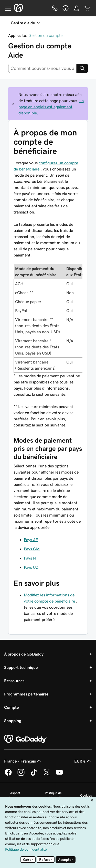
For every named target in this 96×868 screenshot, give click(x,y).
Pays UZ (31, 567)
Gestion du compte (45, 35)
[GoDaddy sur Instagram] (21, 775)
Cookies (86, 795)
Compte (11, 707)
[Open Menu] (6, 8)
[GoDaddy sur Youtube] (59, 775)
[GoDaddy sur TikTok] (34, 775)
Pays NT (31, 558)
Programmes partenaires (26, 694)
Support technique (21, 667)
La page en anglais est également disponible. (51, 107)
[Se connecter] (76, 8)
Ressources (14, 681)
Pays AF (31, 540)
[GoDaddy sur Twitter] (47, 775)
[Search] (82, 68)
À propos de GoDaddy (24, 654)
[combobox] (42, 68)
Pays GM (32, 549)
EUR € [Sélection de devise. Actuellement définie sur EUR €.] (83, 761)
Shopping (13, 721)
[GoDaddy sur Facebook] (8, 775)
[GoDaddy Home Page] (25, 739)
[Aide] (66, 8)
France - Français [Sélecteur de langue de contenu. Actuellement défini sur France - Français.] (23, 761)
